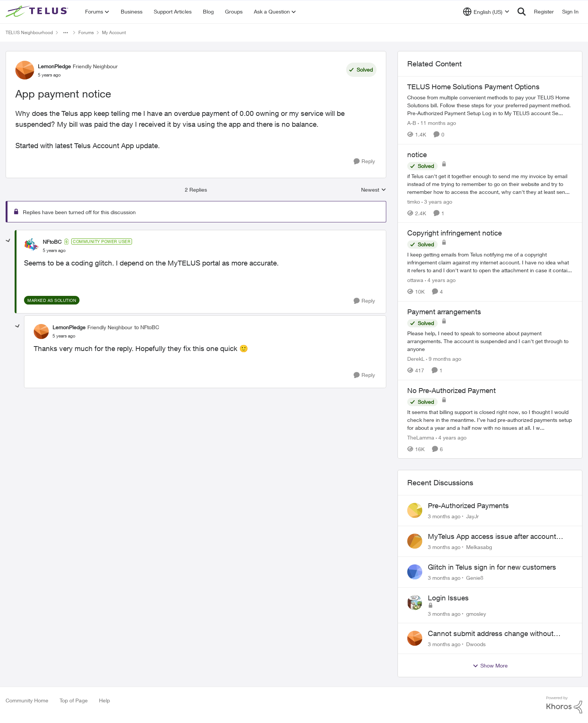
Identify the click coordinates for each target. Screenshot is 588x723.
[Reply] (364, 161)
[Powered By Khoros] (564, 705)
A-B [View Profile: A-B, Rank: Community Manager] (412, 123)
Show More (490, 666)
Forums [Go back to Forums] (86, 32)
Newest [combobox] (374, 190)
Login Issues (448, 598)
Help (104, 700)
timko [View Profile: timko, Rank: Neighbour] (414, 201)
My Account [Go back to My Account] (114, 32)
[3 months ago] (444, 516)
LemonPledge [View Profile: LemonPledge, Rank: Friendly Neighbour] (54, 66)
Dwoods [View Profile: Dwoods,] (476, 644)
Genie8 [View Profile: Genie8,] (475, 578)
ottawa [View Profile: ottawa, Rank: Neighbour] (415, 280)
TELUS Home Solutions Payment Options (473, 87)
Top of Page (74, 700)
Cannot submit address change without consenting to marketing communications (494, 634)
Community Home (27, 700)
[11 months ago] (437, 123)
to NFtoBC (147, 327)
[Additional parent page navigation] (66, 33)
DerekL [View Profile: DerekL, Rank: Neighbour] (416, 359)
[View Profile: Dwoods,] (415, 638)
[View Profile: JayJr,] (415, 510)
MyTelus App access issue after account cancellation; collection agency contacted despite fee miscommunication (493, 537)
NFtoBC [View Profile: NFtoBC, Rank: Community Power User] (52, 242)
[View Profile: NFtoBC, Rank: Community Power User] (31, 246)
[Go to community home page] (38, 12)
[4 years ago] (440, 280)
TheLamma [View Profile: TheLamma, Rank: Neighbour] (421, 437)
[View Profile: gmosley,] (415, 603)
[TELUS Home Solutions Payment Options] (490, 105)
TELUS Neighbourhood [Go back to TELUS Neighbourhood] (29, 32)
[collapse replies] (8, 241)
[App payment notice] (54, 250)
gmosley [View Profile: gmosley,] (476, 613)
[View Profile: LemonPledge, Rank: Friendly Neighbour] (25, 70)
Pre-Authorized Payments (468, 505)
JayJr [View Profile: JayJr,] (472, 516)
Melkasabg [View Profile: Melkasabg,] (479, 547)
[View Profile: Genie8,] (415, 572)
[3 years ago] (437, 201)
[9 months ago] (444, 359)
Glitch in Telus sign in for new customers (492, 567)
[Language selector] (486, 12)
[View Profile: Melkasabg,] (415, 541)
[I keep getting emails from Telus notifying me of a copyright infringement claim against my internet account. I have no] (490, 262)
